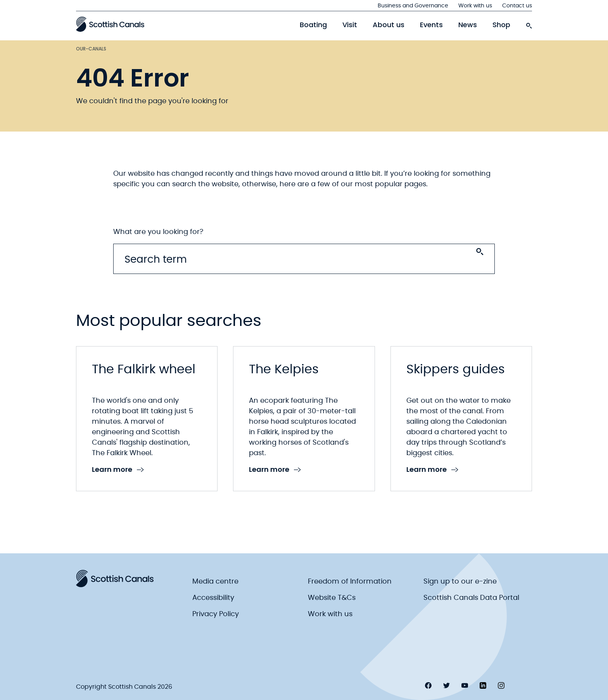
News (468, 25)
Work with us (475, 6)
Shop (501, 25)
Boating (313, 25)
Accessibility (213, 598)
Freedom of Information (350, 582)
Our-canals (91, 49)
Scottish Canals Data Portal (471, 598)
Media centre (215, 582)
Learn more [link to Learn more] (118, 470)
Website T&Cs (332, 598)
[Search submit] (480, 252)
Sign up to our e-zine (460, 582)
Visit (350, 25)
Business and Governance (413, 6)
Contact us (517, 6)
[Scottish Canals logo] (110, 24)
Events (431, 25)
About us (389, 25)
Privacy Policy (216, 614)
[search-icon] (529, 24)
